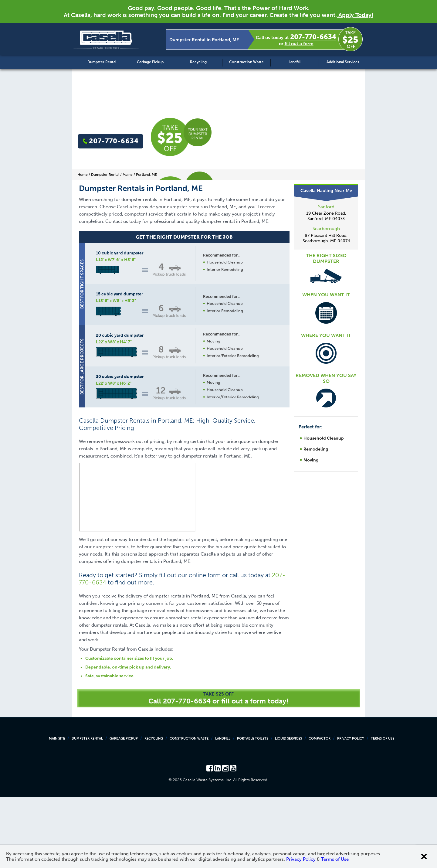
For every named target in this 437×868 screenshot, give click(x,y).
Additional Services (343, 62)
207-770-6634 (313, 37)
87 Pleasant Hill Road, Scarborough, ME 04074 (326, 238)
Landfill (295, 62)
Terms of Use (383, 809)
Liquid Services (288, 809)
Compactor (320, 809)
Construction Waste (246, 62)
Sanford (326, 207)
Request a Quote (224, 463)
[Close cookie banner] (424, 856)
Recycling (198, 62)
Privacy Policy (351, 809)
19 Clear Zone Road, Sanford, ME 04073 (326, 216)
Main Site (57, 809)
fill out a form (299, 44)
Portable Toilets (253, 809)
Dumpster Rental (102, 62)
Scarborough (326, 229)
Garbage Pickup (150, 62)
